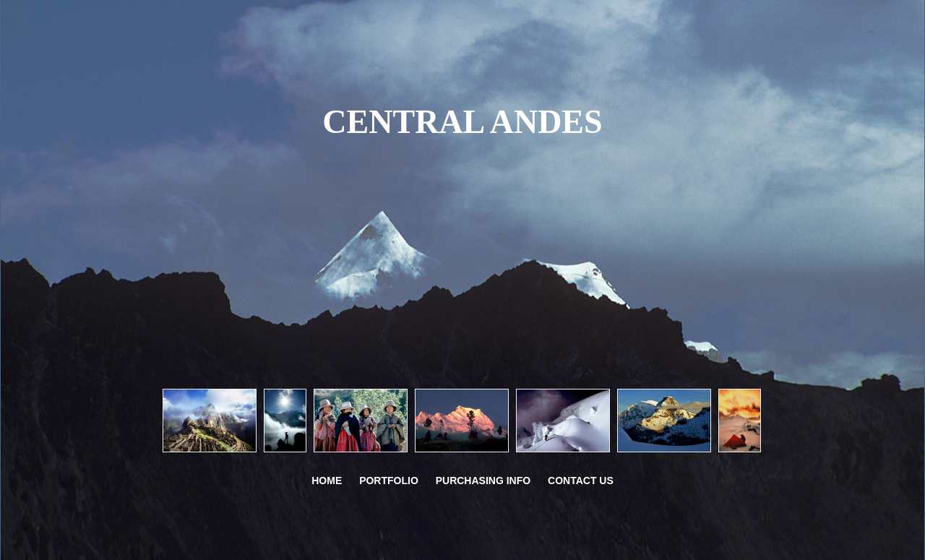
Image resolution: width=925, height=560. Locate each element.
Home (327, 481)
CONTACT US (581, 481)
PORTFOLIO (389, 481)
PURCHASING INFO (483, 481)
